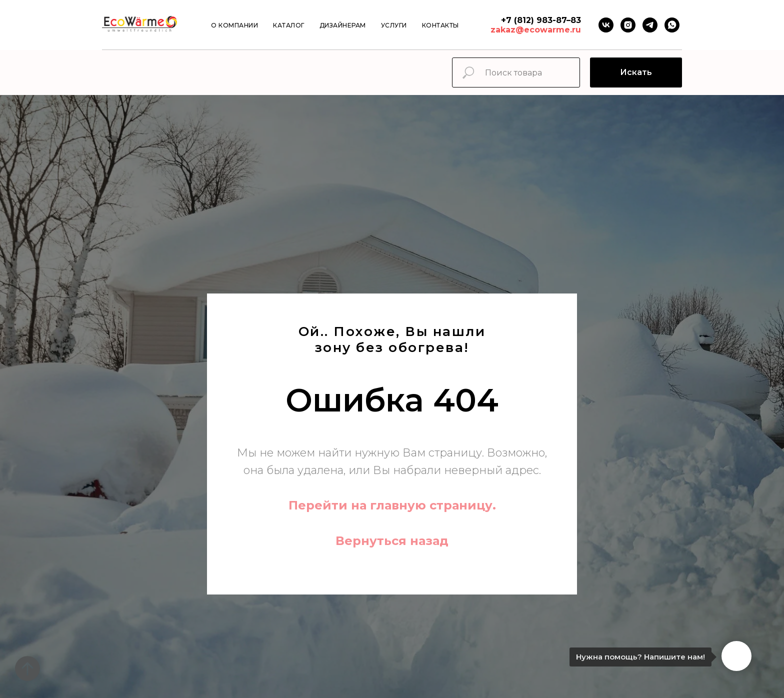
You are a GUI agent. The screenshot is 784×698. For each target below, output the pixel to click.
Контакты (440, 25)
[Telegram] (650, 25)
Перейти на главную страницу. (392, 505)
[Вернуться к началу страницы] (27, 668)
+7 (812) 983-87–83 (541, 20)
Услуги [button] (394, 25)
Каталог (289, 25)
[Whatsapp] (672, 25)
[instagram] (628, 25)
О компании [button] (234, 25)
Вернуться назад (392, 541)
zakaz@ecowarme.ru (536, 30)
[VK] (606, 25)
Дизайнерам (343, 25)
